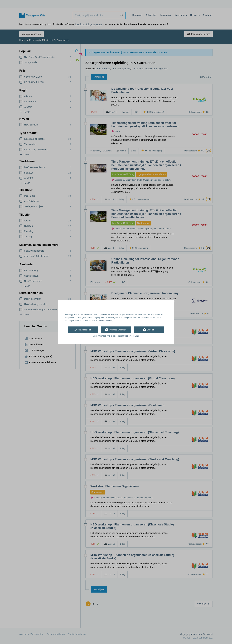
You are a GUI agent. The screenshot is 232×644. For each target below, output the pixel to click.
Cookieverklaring (132, 336)
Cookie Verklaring (105, 321)
